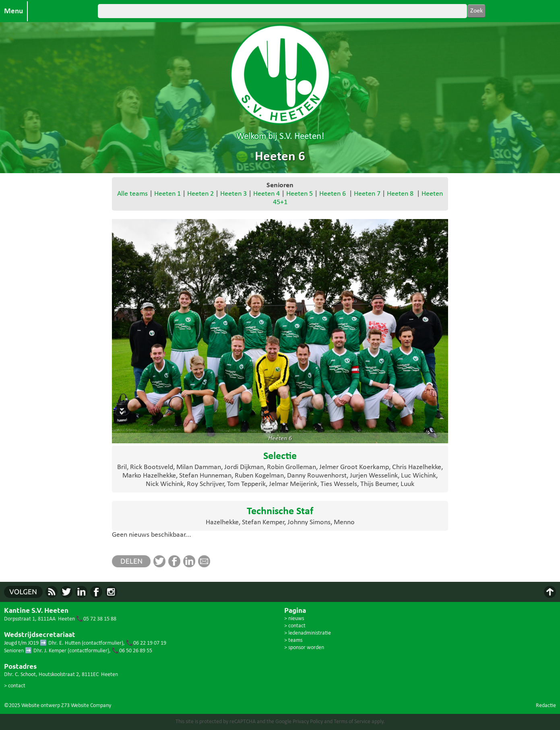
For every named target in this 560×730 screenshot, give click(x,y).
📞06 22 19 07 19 (146, 643)
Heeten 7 (367, 194)
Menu (13, 11)
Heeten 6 (333, 194)
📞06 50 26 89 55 (132, 651)
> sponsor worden (304, 648)
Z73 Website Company (86, 706)
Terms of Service (352, 722)
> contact (15, 686)
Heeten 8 (400, 194)
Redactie (546, 706)
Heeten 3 (234, 194)
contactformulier (102, 643)
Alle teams (132, 194)
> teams (293, 640)
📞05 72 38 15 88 (96, 619)
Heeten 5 (300, 194)
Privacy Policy (308, 722)
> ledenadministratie (308, 633)
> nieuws (294, 619)
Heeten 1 (167, 194)
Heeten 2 (200, 194)
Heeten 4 (267, 194)
